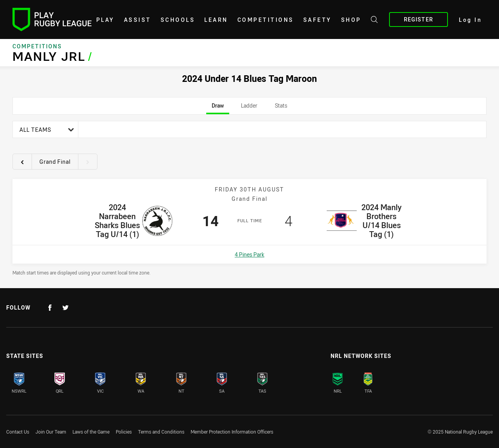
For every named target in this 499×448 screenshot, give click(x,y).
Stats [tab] (281, 108)
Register (418, 19)
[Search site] (374, 21)
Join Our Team (51, 432)
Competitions (266, 20)
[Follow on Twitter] (65, 308)
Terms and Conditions (161, 432)
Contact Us (18, 432)
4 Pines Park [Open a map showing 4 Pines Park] (249, 254)
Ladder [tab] (249, 108)
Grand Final (55, 162)
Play (105, 20)
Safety (318, 20)
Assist (138, 20)
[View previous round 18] (22, 162)
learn (216, 20)
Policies (124, 432)
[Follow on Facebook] (50, 308)
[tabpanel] (249, 198)
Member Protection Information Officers (232, 432)
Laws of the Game (91, 432)
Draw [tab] (218, 108)
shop (351, 20)
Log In (470, 20)
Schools (178, 20)
